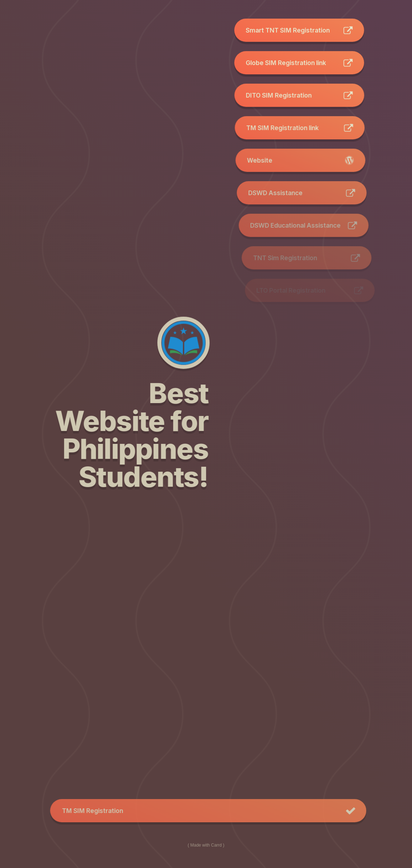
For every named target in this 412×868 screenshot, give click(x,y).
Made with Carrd (206, 844)
